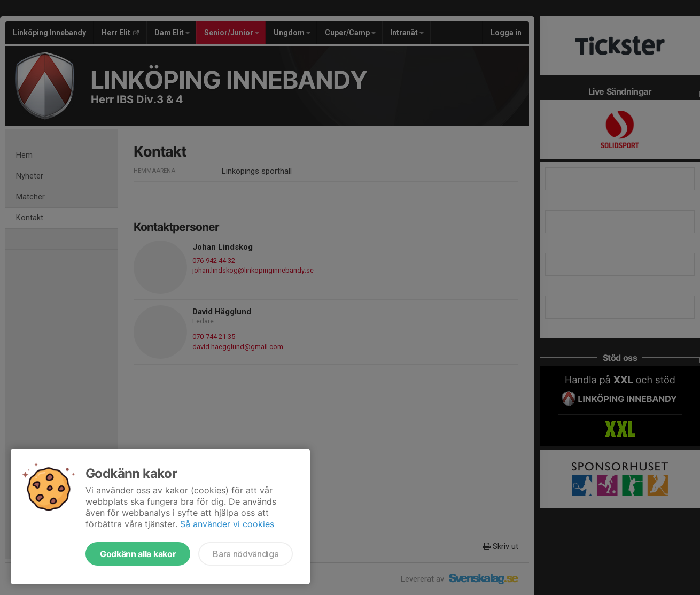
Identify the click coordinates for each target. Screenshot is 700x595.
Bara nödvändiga (246, 554)
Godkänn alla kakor (138, 554)
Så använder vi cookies (227, 524)
